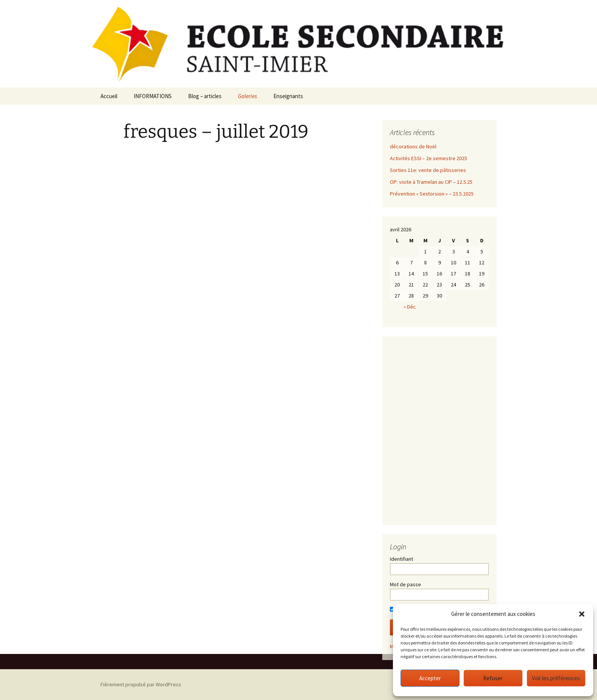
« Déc (410, 307)
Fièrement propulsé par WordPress (141, 684)
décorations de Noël (413, 146)
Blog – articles (205, 96)
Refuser (493, 678)
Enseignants (288, 96)
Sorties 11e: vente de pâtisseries (428, 170)
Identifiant (401, 559)
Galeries (247, 96)
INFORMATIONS (153, 96)
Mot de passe (405, 584)
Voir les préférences (556, 678)
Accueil (109, 96)
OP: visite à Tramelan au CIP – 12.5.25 (431, 182)
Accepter (430, 678)
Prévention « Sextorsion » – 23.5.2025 (432, 194)
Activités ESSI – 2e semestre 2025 (429, 158)
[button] (582, 614)
